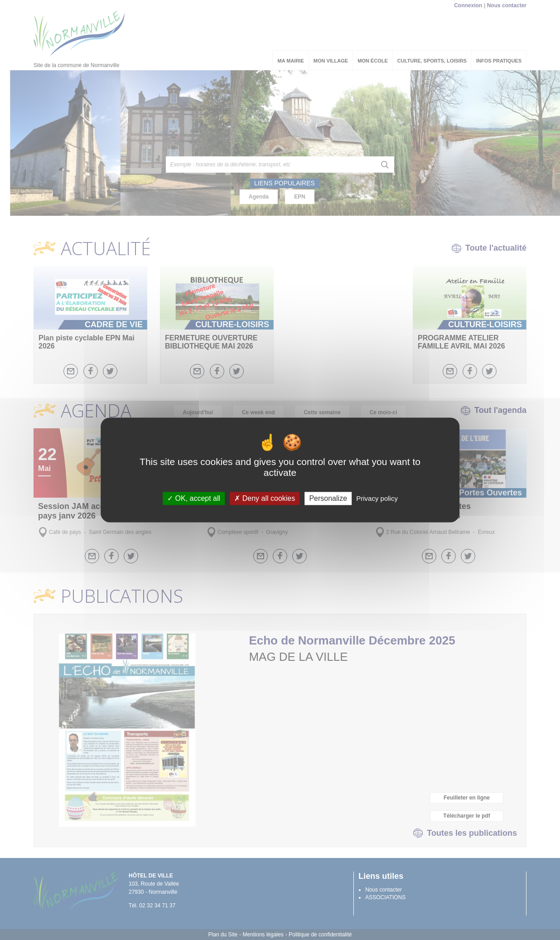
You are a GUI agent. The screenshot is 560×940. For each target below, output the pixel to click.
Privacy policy (377, 498)
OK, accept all (194, 498)
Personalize (328, 498)
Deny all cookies (265, 498)
